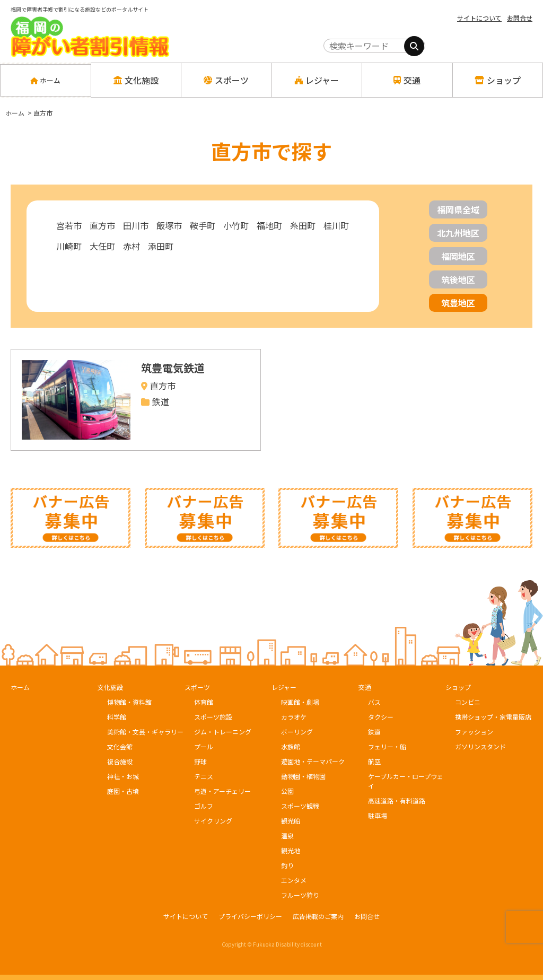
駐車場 (378, 815)
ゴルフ (204, 806)
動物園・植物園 (303, 776)
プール (204, 746)
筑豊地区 (458, 303)
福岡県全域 (458, 209)
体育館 (204, 702)
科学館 (117, 717)
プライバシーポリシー (250, 916)
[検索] (414, 46)
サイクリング (213, 821)
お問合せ (520, 18)
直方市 (102, 225)
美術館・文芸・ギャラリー (145, 732)
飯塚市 (169, 225)
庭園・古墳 (123, 791)
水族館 (291, 746)
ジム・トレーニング (223, 732)
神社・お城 (123, 776)
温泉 (287, 835)
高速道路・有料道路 (397, 800)
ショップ (458, 687)
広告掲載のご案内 (318, 916)
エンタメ (294, 880)
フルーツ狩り (300, 895)
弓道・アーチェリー (222, 791)
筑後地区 (458, 279)
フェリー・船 (387, 746)
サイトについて (479, 18)
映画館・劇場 (300, 702)
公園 (287, 791)
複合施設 (120, 761)
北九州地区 (458, 233)
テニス (204, 776)
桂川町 (336, 225)
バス (374, 702)
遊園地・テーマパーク (313, 761)
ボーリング (297, 732)
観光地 (291, 850)
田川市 (136, 225)
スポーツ (197, 687)
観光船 (291, 821)
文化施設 (110, 687)
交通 (365, 687)
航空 (374, 761)
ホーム (45, 80)
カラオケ (294, 717)
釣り (287, 865)
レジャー (284, 687)
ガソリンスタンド (480, 746)
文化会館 (120, 746)
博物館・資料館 (129, 702)
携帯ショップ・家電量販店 (493, 717)
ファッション (474, 732)
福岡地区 (458, 256)
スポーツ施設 (213, 717)
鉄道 (374, 732)
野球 (200, 761)
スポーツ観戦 (300, 806)
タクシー (381, 717)
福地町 (269, 225)
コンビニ (468, 702)
